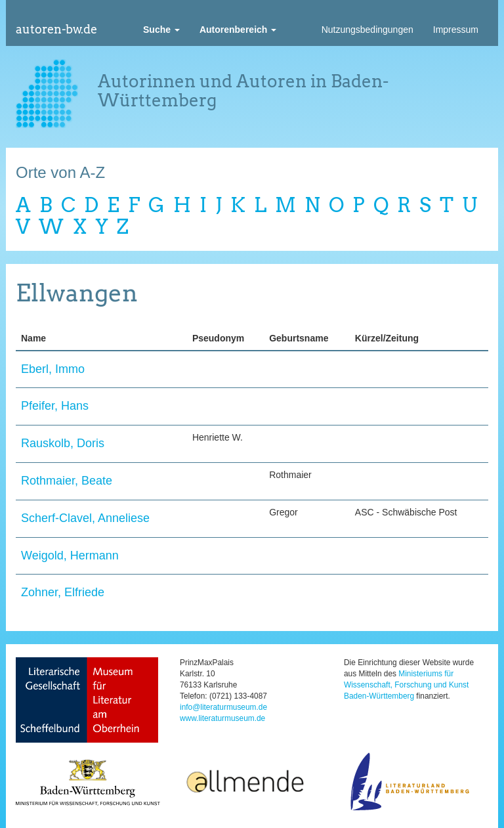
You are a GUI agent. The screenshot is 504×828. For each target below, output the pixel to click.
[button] (161, 30)
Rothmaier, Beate (67, 481)
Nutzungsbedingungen (367, 30)
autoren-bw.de (56, 29)
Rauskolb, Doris (63, 443)
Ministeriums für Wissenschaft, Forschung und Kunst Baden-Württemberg (406, 685)
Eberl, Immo (53, 369)
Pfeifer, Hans (55, 406)
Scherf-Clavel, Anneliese (85, 518)
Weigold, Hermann (70, 556)
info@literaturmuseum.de (223, 707)
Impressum (456, 30)
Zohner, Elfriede (63, 592)
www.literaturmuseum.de (222, 718)
